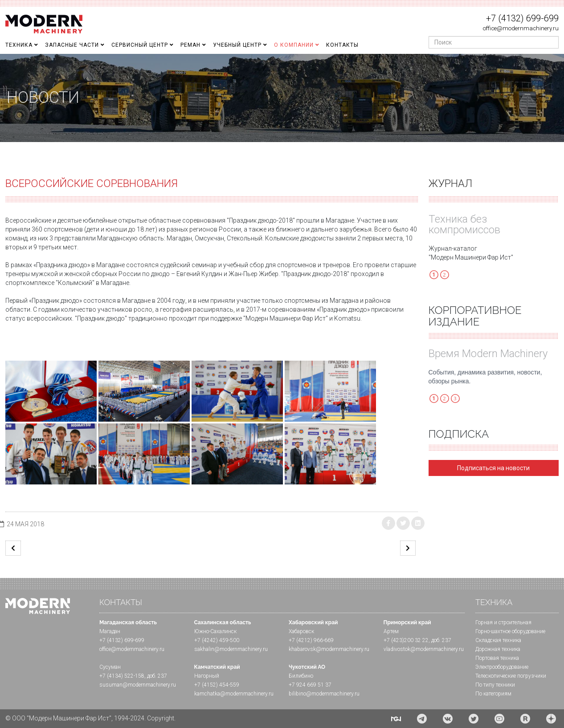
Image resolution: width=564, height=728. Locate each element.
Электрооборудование (502, 667)
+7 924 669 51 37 (310, 685)
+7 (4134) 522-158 (122, 676)
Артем (391, 631)
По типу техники (495, 685)
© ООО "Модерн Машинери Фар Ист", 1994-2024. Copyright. (90, 718)
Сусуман (110, 667)
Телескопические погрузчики (511, 676)
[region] (282, 98)
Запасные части (72, 45)
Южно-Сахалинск (215, 631)
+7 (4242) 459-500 (217, 640)
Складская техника (498, 640)
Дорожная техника (498, 649)
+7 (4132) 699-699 (522, 18)
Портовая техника (497, 658)
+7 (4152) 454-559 (217, 685)
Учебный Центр (237, 45)
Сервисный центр (140, 45)
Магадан (110, 631)
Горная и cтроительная (503, 622)
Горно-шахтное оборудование (510, 631)
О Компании (294, 45)
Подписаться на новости (493, 468)
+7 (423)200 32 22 (406, 640)
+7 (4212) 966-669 (311, 640)
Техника (19, 45)
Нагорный (207, 676)
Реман (190, 45)
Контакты (342, 45)
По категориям (493, 694)
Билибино (301, 676)
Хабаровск (301, 631)
